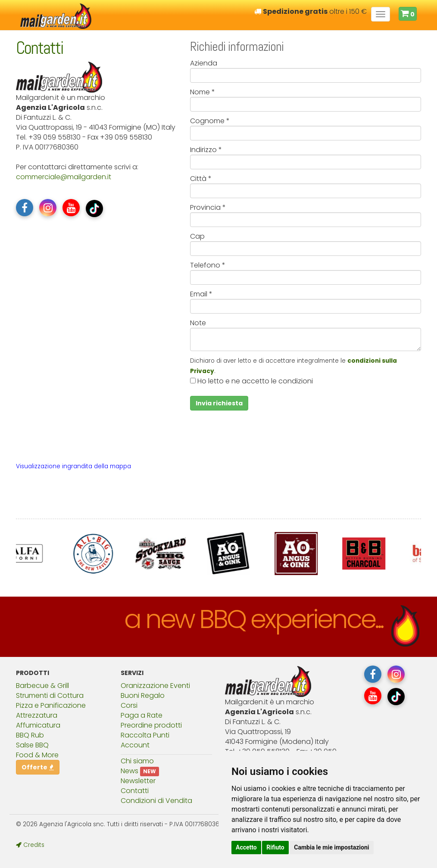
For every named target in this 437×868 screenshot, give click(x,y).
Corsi (129, 705)
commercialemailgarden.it (64, 177)
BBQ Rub (30, 735)
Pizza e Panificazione (51, 705)
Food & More (37, 755)
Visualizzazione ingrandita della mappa (73, 466)
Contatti (135, 791)
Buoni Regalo (143, 695)
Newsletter (138, 781)
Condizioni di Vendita (156, 801)
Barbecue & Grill (42, 686)
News (130, 771)
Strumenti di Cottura (50, 695)
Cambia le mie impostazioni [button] (331, 847)
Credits (30, 845)
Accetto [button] (246, 847)
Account (135, 745)
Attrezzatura (37, 715)
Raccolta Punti (145, 735)
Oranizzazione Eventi (155, 686)
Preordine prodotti (151, 725)
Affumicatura (38, 725)
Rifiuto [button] (275, 847)
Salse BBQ (32, 745)
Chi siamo (137, 761)
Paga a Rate (142, 715)
